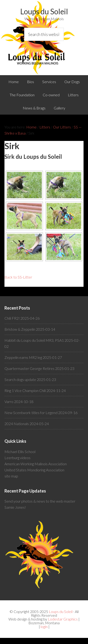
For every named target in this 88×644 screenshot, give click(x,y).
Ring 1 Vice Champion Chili (25, 390)
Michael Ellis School (20, 452)
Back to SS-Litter (18, 277)
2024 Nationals (17, 424)
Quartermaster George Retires (29, 368)
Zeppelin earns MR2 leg (23, 357)
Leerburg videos (17, 458)
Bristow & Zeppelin (20, 329)
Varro (9, 402)
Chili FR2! (12, 318)
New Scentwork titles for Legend (31, 413)
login (44, 627)
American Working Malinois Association (36, 464)
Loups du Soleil (44, 11)
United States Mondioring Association (34, 470)
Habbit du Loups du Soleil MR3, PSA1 (34, 340)
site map (11, 476)
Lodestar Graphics (63, 619)
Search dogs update (20, 379)
